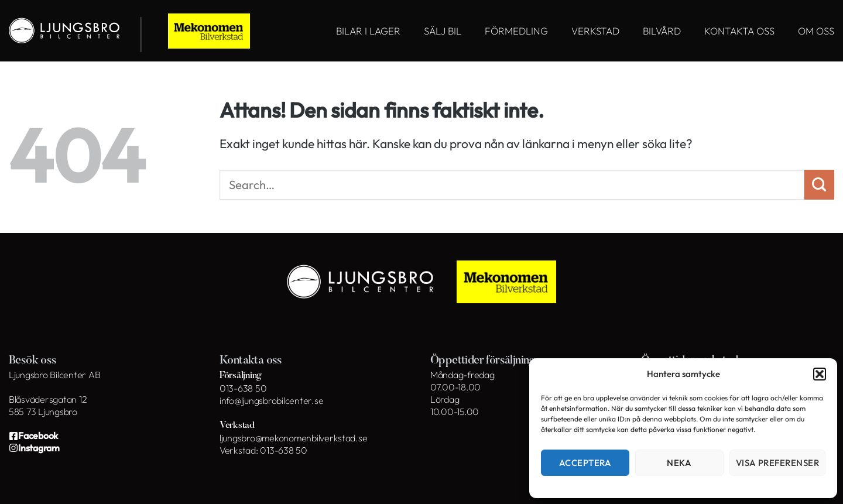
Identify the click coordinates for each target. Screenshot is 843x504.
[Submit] (819, 185)
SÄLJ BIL (443, 31)
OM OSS (816, 31)
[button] (820, 374)
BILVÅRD (662, 31)
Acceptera (585, 463)
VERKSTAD (595, 31)
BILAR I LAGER (368, 31)
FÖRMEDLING (516, 31)
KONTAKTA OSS (739, 31)
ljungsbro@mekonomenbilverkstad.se (293, 438)
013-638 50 (243, 388)
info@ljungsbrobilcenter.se (271, 400)
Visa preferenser (777, 463)
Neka (679, 463)
